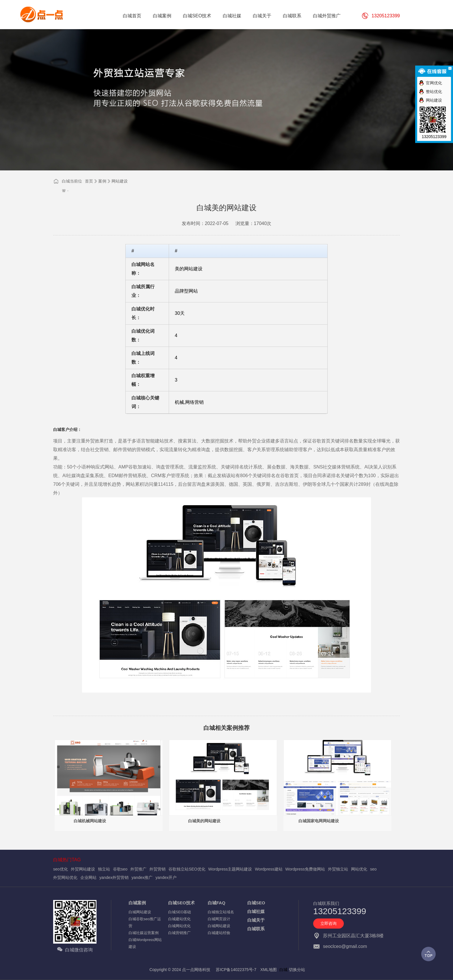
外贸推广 (138, 869)
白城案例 (137, 903)
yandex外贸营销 (114, 877)
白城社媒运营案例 (144, 933)
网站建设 (120, 181)
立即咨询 (328, 923)
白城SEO (256, 903)
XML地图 (269, 970)
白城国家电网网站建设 (319, 821)
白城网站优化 (179, 926)
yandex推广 (142, 877)
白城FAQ (217, 903)
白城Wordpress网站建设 (145, 943)
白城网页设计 (219, 919)
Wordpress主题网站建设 (230, 869)
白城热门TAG (67, 860)
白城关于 (256, 920)
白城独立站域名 (221, 912)
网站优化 (359, 869)
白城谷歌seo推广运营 (145, 922)
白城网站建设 (140, 912)
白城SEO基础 (180, 912)
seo (373, 869)
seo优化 (61, 869)
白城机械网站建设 (90, 821)
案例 (102, 181)
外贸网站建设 (83, 869)
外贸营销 (157, 869)
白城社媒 (256, 911)
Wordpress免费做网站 (305, 869)
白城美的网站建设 (204, 821)
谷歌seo (120, 869)
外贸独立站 (338, 869)
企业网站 (88, 877)
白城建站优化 (179, 919)
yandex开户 (166, 877)
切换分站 (297, 970)
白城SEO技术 (181, 903)
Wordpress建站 (269, 869)
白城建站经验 (219, 933)
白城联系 (256, 929)
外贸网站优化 (65, 877)
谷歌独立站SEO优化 (187, 869)
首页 (89, 181)
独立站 (104, 869)
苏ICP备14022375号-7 (236, 970)
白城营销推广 (179, 933)
